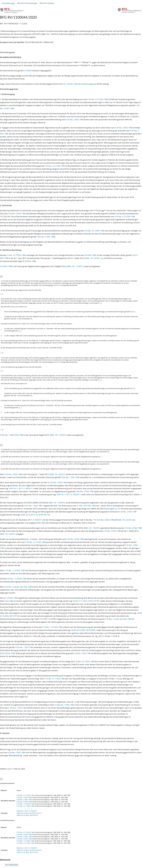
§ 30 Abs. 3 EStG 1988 (58, 483)
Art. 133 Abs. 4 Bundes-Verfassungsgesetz (80, 84)
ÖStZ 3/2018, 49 (6, 653)
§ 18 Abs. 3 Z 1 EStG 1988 (55, 679)
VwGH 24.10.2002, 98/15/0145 (27, 815)
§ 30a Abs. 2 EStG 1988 (46, 237)
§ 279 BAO (28, 71)
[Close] (1, 277)
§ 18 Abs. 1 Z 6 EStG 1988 (15, 571)
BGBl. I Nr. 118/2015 (57, 503)
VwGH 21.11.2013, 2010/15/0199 (86, 601)
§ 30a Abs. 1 (5, 435)
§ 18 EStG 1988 (12, 598)
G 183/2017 (37, 520)
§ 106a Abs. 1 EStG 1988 (64, 705)
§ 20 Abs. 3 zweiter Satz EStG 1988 (18, 587)
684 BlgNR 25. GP (113, 509)
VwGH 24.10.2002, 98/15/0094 (83, 630)
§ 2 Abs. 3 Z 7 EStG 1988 (16, 255)
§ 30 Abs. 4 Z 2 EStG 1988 (98, 99)
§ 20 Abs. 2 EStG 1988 (13, 474)
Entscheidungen (9, 3)
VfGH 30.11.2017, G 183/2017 (21, 489)
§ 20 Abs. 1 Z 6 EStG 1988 (16, 579)
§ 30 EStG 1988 (29, 261)
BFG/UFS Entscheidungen (27, 3)
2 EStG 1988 (18, 435)
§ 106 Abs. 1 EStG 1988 (17, 708)
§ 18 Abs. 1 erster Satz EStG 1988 (118, 619)
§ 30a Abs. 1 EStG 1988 (70, 477)
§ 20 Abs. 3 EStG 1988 (24, 802)
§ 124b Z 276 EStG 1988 (86, 506)
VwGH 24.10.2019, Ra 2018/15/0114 (35, 515)
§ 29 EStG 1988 (90, 255)
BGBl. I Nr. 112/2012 (75, 266)
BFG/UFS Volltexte (47, 3)
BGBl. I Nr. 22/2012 (93, 258)
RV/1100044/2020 (12, 865)
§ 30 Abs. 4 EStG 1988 (75, 120)
